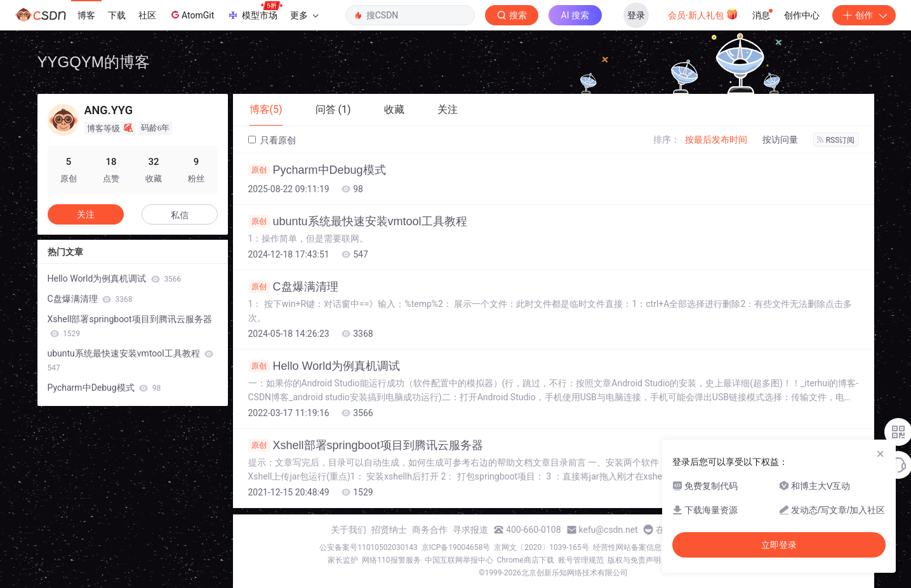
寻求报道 (470, 530)
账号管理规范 (581, 560)
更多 (304, 15)
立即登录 (779, 545)
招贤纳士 (389, 530)
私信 (180, 215)
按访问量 (780, 140)
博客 (86, 15)
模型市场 (255, 11)
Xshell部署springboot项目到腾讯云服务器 (366, 445)
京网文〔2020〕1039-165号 (542, 547)
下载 (117, 15)
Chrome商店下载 (526, 560)
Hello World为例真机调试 (324, 366)
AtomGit (191, 15)
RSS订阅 (836, 140)
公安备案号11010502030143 (368, 547)
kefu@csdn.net (608, 530)
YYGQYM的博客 (94, 62)
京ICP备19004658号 (456, 547)
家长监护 (343, 560)
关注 (86, 214)
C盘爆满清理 (293, 287)
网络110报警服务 (391, 560)
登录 (636, 15)
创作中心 (802, 15)
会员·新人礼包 (703, 14)
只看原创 (272, 140)
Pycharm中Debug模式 (317, 170)
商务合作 (430, 530)
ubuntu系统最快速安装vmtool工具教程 (358, 221)
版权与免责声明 (634, 560)
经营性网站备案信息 (627, 547)
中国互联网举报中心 (459, 560)
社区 (147, 15)
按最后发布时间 (716, 140)
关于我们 (349, 530)
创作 (864, 15)
